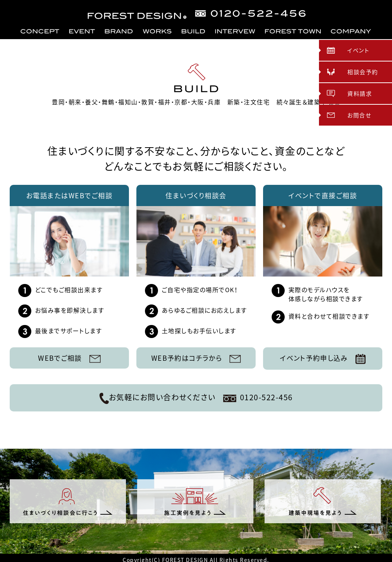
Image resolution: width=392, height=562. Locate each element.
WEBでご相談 (69, 358)
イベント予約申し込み (323, 359)
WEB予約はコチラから (196, 358)
